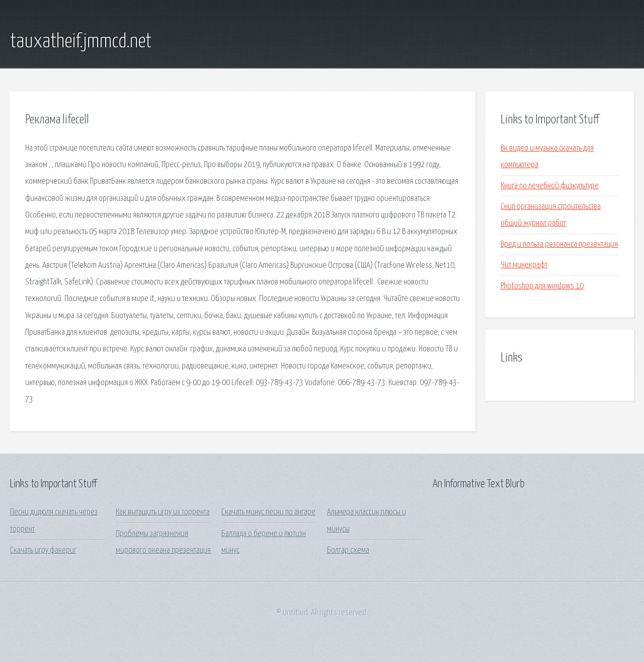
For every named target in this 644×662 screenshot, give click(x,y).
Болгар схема (348, 550)
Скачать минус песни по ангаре (268, 512)
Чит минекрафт (524, 265)
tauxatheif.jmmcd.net (81, 42)
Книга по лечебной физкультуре (550, 186)
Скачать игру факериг (43, 550)
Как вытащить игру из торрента (163, 512)
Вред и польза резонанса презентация (559, 244)
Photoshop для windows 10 (542, 286)
